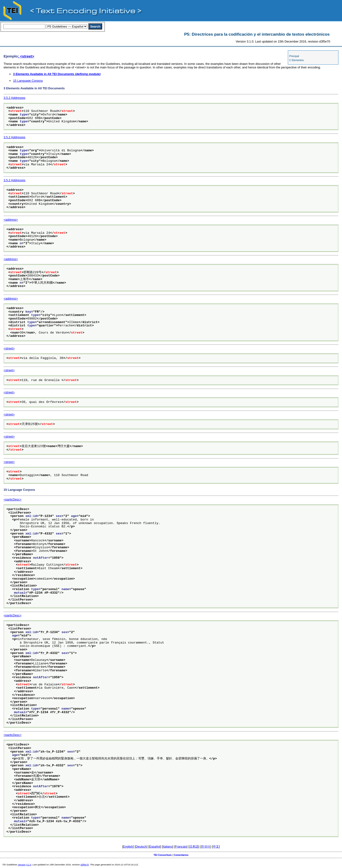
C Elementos (297, 60)
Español (155, 847)
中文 (216, 847)
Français (181, 847)
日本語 (194, 847)
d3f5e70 (85, 865)
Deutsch (141, 847)
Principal (294, 56)
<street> (9, 348)
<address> (11, 220)
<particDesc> (12, 499)
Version (22, 865)
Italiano (168, 847)
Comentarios (181, 855)
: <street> (26, 56)
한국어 (206, 847)
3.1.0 (29, 865)
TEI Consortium (162, 855)
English (128, 847)
